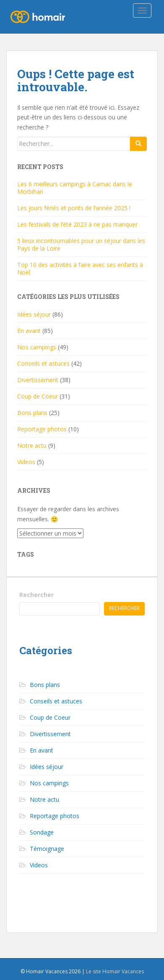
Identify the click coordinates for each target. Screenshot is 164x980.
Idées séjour (34, 314)
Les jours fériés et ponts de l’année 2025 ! (74, 208)
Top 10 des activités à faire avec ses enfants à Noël (80, 268)
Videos (26, 462)
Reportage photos (42, 429)
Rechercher (36, 595)
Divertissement (38, 380)
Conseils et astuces (43, 363)
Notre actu (32, 445)
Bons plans (32, 413)
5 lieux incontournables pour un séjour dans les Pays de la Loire (81, 244)
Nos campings (37, 347)
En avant (29, 331)
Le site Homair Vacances (115, 971)
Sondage (42, 832)
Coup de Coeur (38, 396)
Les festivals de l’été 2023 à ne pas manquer (77, 224)
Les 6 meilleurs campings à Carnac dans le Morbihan (75, 188)
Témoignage (47, 849)
